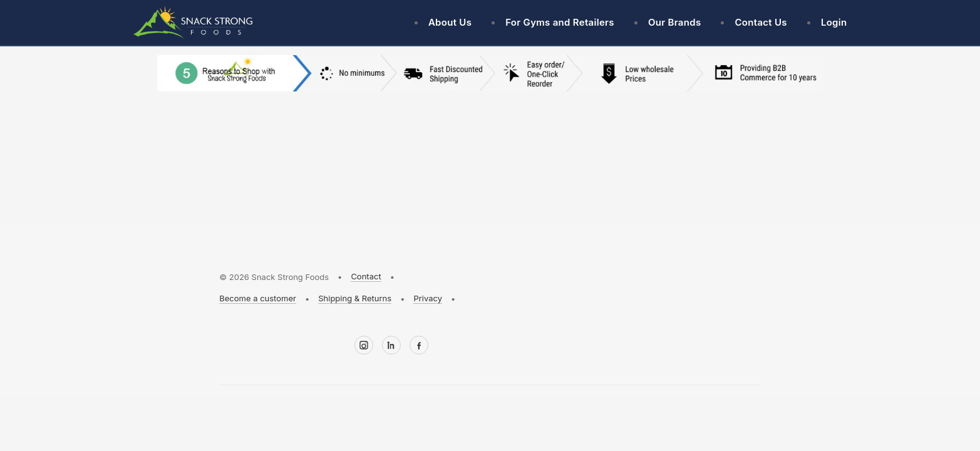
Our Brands (675, 22)
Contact (366, 277)
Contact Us (761, 22)
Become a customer (258, 298)
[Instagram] (364, 345)
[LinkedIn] (391, 345)
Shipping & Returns (355, 298)
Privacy (428, 298)
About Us (450, 22)
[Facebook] (419, 345)
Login (834, 22)
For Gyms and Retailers (560, 22)
